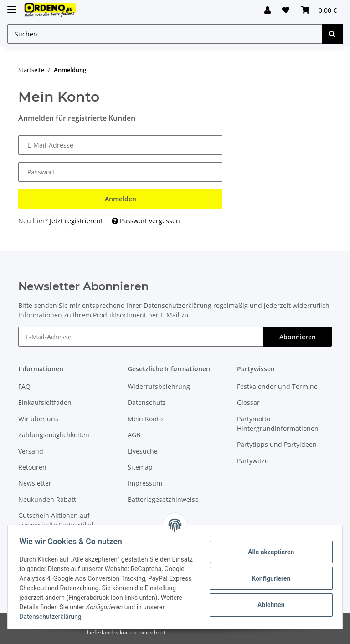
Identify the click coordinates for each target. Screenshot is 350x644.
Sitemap (140, 467)
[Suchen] (165, 34)
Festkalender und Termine (277, 386)
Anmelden (121, 199)
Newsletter (35, 483)
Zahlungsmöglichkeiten (54, 435)
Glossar (248, 402)
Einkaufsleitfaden (45, 402)
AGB (134, 435)
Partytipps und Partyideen (277, 444)
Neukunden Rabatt (47, 499)
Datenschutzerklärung (178, 305)
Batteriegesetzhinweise (163, 499)
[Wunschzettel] (282, 10)
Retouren (32, 467)
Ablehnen (268, 605)
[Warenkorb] (318, 10)
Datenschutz (147, 402)
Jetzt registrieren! (76, 221)
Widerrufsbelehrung (159, 386)
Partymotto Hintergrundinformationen (278, 424)
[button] (260, 10)
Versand (31, 451)
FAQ (24, 386)
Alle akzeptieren (268, 552)
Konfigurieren (268, 578)
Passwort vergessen (146, 221)
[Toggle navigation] (12, 6)
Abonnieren (298, 337)
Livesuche (143, 451)
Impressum (145, 483)
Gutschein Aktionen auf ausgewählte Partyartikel (56, 520)
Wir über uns (38, 419)
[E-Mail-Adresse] (141, 337)
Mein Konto (145, 419)
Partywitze (253, 461)
